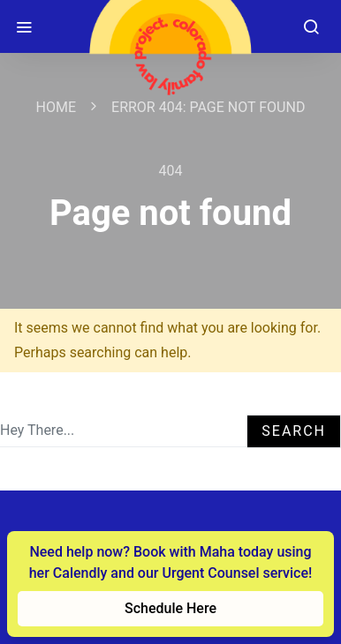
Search (294, 431)
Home (56, 107)
